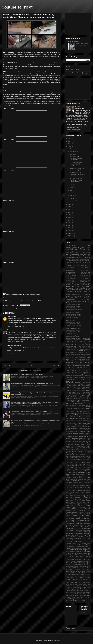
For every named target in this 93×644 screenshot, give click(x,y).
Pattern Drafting (72, 515)
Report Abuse (71, 628)
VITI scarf (87, 597)
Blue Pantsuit (80, 259)
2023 (70, 139)
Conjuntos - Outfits (72, 377)
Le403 (76, 461)
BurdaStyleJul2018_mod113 (73, 322)
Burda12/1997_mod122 (72, 298)
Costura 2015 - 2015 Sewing (81, 394)
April (71, 193)
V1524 (68, 578)
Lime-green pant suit (80, 471)
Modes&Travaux (70, 494)
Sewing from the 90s (82, 535)
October (72, 149)
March (72, 196)
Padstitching (84, 504)
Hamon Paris (82, 438)
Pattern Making (85, 515)
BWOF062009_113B (71, 346)
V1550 (68, 581)
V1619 (78, 581)
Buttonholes (87, 340)
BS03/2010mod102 (85, 266)
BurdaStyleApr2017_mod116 (73, 305)
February (73, 198)
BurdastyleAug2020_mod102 (73, 308)
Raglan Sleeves (75, 525)
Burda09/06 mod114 (83, 296)
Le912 (85, 468)
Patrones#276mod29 (85, 509)
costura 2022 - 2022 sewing (78, 403)
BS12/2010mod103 (85, 278)
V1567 (71, 581)
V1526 (77, 578)
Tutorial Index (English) (73, 70)
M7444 (68, 476)
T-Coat (88, 545)
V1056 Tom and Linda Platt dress (80, 573)
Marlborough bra (70, 482)
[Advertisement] (78, 24)
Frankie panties (73, 432)
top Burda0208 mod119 (81, 553)
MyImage (88, 499)
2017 (70, 209)
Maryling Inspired (86, 482)
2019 (70, 204)
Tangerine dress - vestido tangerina (75, 547)
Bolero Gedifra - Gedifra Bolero (74, 264)
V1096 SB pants (85, 574)
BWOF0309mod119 (71, 345)
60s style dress (70, 246)
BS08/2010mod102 (85, 272)
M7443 (88, 474)
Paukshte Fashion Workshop (73, 517)
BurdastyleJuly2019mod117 (73, 324)
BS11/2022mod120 (71, 278)
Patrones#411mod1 (71, 514)
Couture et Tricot (17, 7)
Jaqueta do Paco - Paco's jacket (75, 450)
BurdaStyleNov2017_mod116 (73, 330)
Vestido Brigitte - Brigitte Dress (75, 589)
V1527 (73, 579)
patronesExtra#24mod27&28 (83, 514)
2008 (70, 233)
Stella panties (82, 543)
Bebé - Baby (83, 254)
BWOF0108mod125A (85, 341)
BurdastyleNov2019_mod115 (73, 332)
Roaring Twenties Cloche (81, 530)
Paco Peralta (86, 502)
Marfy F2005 (87, 479)
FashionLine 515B (70, 425)
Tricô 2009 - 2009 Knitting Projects (80, 563)
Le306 (81, 459)
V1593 (75, 581)
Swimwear (82, 545)
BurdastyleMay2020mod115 (73, 327)
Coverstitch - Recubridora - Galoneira (76, 410)
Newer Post (7, 365)
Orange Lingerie (81, 501)
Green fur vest (75, 436)
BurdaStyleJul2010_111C (72, 321)
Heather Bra (86, 440)
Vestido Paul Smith (76, 594)
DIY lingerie (70, 415)
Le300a (80, 458)
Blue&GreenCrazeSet (72, 261)
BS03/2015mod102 (71, 267)
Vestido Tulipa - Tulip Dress (78, 596)
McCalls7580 (76, 486)
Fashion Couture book (83, 423)
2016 (70, 212)
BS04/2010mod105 (85, 267)
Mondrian (69, 499)
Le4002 (72, 461)
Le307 (84, 459)
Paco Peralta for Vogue (73, 504)
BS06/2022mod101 (85, 271)
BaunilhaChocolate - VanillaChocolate (80, 253)
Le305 (77, 459)
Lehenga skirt (70, 471)
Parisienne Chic (85, 507)
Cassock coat (78, 369)
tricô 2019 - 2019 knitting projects (75, 568)
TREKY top (73, 558)
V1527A (78, 579)
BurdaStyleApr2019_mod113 (73, 306)
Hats (80, 440)
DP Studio (77, 415)
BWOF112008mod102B (83, 354)
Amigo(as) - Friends (77, 249)
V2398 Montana (86, 583)
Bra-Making (76, 266)
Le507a (80, 464)
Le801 (72, 468)
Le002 (88, 455)
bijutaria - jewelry (71, 259)
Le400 (68, 461)
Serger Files (70, 535)
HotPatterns (82, 441)
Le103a (83, 456)
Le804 (76, 468)
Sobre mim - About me (81, 540)
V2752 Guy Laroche (71, 584)
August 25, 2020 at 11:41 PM (16, 326)
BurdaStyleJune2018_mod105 (73, 325)
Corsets (88, 377)
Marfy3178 (76, 481)
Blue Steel (87, 259)
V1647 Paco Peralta (85, 581)
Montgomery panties (78, 499)
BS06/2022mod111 (71, 272)
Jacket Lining (76, 446)
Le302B (73, 459)
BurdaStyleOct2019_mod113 (73, 337)
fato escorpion (83, 427)
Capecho (77, 361)
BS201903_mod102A (85, 283)
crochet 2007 (87, 412)
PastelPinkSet (70, 509)
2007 (70, 236)
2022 (70, 141)
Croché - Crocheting (76, 412)
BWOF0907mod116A (71, 353)
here (23, 74)
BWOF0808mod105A (71, 351)
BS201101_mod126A (71, 282)
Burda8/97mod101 (71, 300)
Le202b (88, 456)
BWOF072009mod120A (72, 349)
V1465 (84, 576)
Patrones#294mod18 (72, 512)
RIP (73, 530)
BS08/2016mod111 (85, 274)
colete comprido (78, 372)
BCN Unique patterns (73, 254)
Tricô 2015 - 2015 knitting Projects (82, 566)
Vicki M (10, 316)
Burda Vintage (78, 291)
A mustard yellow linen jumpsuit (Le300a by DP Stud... (77, 164)
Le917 (73, 469)
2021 (70, 144)
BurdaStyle (86, 300)
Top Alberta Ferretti (75, 552)
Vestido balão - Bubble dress (82, 587)
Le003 (68, 456)
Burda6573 (87, 298)
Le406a (84, 461)
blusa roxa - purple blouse (83, 262)
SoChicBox (79, 542)
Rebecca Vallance (71, 527)
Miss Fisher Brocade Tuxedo (73, 489)
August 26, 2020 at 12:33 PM (16, 350)
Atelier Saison (39, 72)
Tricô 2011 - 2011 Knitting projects (75, 565)
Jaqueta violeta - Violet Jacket (80, 453)
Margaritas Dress (85, 481)
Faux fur (71, 430)
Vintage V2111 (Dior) (78, 597)
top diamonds (83, 555)
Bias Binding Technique (83, 257)
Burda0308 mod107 (79, 293)
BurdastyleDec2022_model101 (73, 311)
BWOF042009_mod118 (84, 345)
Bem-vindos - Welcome (76, 256)
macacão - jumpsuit (77, 476)
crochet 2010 (76, 413)
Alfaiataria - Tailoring (80, 247)
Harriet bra (75, 440)
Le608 (88, 466)
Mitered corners (85, 492)
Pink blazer (71, 519)
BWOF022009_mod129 (84, 343)
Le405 (80, 461)
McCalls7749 (83, 486)
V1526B (88, 578)
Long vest (79, 474)
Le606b (84, 466)
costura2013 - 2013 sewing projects (80, 405)
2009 (70, 231)
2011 (70, 225)
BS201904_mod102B (71, 285)
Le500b (88, 463)
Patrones (77, 509)
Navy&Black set (71, 501)
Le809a (80, 468)
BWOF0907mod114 (85, 351)
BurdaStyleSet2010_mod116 (73, 338)
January (72, 201)
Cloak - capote (70, 372)
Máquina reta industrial (76, 479)
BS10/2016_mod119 (71, 277)
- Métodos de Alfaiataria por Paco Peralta (32, 384)
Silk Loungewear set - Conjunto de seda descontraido (76, 180)
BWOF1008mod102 (71, 354)
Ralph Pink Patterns (85, 525)
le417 (79, 463)
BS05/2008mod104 (85, 269)
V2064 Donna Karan (71, 583)
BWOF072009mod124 (85, 349)
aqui (51, 93)
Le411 (68, 463)
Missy (77, 492)
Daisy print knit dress (85, 413)
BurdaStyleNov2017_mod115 (74, 328)
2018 (70, 207)
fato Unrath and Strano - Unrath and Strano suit (78, 428)
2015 (70, 215)
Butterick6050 (87, 338)
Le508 (84, 464)
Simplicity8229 (78, 538)
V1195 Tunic (69, 576)
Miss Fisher (86, 487)
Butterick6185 (69, 340)
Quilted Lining (79, 524)
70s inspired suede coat (81, 246)
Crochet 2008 (69, 413)
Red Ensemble (82, 527)
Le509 (88, 464)
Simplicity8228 (70, 538)
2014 (70, 217)
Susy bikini (74, 545)
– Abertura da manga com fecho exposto (32, 411)
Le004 (71, 456)
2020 (70, 147)
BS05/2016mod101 (71, 271)
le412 (71, 463)
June (71, 188)
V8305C (80, 584)
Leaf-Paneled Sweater (84, 469)
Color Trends (76, 374)
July (71, 185)
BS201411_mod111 (71, 283)
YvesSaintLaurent (80, 601)
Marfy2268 (69, 481)
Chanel (76, 371)
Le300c (84, 458)
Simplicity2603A (78, 537)
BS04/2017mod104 (71, 269)
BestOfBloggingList (71, 257)
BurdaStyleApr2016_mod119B (83, 303)
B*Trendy (71, 251)
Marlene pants (78, 482)
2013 (70, 220)
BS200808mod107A (71, 280)
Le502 (68, 464)
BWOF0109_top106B (71, 343)
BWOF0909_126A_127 (84, 353)
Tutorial (68, 571)
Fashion (74, 423)
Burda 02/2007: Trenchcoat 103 (80, 288)
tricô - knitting (80, 558)
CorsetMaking (82, 377)
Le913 (88, 468)
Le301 (88, 458)
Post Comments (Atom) (35, 370)
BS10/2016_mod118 (85, 275)
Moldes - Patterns (82, 497)
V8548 (88, 584)
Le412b (75, 463)
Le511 (68, 466)
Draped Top (84, 415)
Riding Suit (69, 530)
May (71, 190)
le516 (76, 466)
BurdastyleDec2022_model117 (73, 313)
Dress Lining (83, 417)
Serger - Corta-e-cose (84, 534)
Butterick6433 (78, 340)
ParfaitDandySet (85, 506)
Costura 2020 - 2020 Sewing (81, 400)
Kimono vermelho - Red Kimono (74, 455)
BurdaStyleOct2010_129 (72, 333)
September (73, 152)
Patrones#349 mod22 (84, 512)
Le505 (76, 464)
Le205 (68, 458)
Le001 (85, 455)
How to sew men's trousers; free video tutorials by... (76, 158)
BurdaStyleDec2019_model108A (74, 309)
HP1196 (88, 441)
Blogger (57, 640)
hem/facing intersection (72, 441)
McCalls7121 (86, 484)
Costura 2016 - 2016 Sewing (75, 395)
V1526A (82, 578)
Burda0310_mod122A (77, 295)
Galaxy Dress (80, 435)
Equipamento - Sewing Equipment (79, 418)
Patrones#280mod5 (71, 510)
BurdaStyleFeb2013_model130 (74, 314)
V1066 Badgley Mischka (73, 574)
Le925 (76, 469)
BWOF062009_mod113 (84, 346)
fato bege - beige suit (81, 425)
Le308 (88, 459)
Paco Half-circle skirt (77, 502)
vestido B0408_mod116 (78, 586)
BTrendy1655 (81, 285)
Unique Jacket (75, 571)
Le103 (79, 456)
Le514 (72, 466)
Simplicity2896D (86, 537)
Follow (83, 613)
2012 (70, 223)
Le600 (80, 466)
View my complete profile (74, 130)
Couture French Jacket (83, 408)
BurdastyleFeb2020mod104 (73, 317)
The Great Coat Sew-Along (78, 550)
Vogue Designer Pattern (73, 599)
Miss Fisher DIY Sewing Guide (77, 491)
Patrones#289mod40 (84, 510)
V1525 (72, 578)
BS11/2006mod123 (85, 277)
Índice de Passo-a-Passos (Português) (78, 73)
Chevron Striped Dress (84, 371)
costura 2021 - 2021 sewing (75, 402)
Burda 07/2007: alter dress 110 (76, 290)
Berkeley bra (87, 256)
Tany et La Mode (73, 42)
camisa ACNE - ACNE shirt (73, 358)
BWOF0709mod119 (71, 348)
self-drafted (81, 532)
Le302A (68, 459)
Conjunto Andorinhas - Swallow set (81, 376)
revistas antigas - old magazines (80, 529)
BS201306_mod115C (85, 282)
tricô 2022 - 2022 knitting (82, 569)
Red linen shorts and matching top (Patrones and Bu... (77, 174)
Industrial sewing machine (74, 443)
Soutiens (74, 543)
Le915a (68, 469)
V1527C (88, 579)
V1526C (68, 579)
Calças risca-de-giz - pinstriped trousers (78, 356)
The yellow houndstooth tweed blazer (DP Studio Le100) (27, 374)
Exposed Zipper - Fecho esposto (74, 420)
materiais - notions (73, 484)
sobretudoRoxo (70, 542)
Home (32, 365)
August (72, 154)
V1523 (88, 576)
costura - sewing (12, 308)
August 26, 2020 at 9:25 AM (15, 342)
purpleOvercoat (70, 524)
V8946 (68, 586)
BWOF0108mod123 (71, 341)
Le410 (88, 461)
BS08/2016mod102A (71, 274)
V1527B (83, 579)
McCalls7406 (69, 486)
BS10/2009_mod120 (71, 275)
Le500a (83, 463)
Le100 (75, 456)
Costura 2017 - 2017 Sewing (78, 396)
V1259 (80, 576)
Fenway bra (78, 430)
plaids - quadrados (77, 520)
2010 (70, 228)
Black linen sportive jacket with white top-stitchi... (77, 169)
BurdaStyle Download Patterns (74, 301)
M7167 (84, 474)
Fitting (83, 430)
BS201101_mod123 (85, 280)
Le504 (72, 464)
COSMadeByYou (70, 380)
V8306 (84, 584)
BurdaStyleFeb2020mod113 (73, 319)
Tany (9, 330)
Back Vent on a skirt (78, 251)
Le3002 (72, 458)
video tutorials (21, 308)
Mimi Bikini (80, 487)
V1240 (75, 576)
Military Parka (73, 487)
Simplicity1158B (70, 537)
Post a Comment (10, 354)
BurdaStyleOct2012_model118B (74, 335)
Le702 (68, 468)
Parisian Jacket (71, 507)
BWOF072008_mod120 (84, 348)
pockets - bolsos (84, 522)
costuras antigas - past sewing (75, 407)
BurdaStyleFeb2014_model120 (74, 316)
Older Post (56, 365)
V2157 (79, 583)
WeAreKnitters (84, 599)
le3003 (76, 458)
